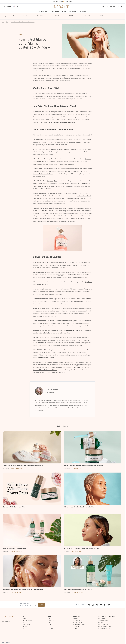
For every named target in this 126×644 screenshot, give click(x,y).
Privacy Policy (102, 618)
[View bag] (120, 6)
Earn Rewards (26, 623)
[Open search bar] (103, 6)
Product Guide (52, 629)
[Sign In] (7, 6)
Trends (101, 15)
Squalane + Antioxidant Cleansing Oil (61, 148)
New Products (41, 15)
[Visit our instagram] (97, 603)
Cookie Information (103, 623)
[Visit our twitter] (93, 603)
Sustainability (72, 15)
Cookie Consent (6, 620)
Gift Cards (51, 627)
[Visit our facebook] (89, 603)
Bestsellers (51, 619)
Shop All (50, 618)
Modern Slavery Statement (105, 625)
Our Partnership (77, 621)
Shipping (25, 618)
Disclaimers (101, 621)
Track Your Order (27, 619)
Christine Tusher (51, 388)
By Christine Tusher (17, 467)
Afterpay (25, 625)
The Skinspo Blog (77, 625)
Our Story (76, 618)
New (49, 621)
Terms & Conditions (103, 619)
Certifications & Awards (79, 623)
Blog (7, 21)
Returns (25, 621)
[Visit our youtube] (101, 603)
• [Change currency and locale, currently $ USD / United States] (16, 6)
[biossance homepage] (62, 7)
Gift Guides (87, 15)
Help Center (26, 627)
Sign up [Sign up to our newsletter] (41, 603)
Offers (50, 625)
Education (56, 15)
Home (3, 21)
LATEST (20, 33)
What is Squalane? (78, 619)
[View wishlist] (111, 6)
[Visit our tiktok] (105, 603)
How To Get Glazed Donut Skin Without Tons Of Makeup (23, 21)
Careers (75, 627)
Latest (13, 15)
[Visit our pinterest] (109, 603)
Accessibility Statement (104, 627)
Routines (26, 15)
